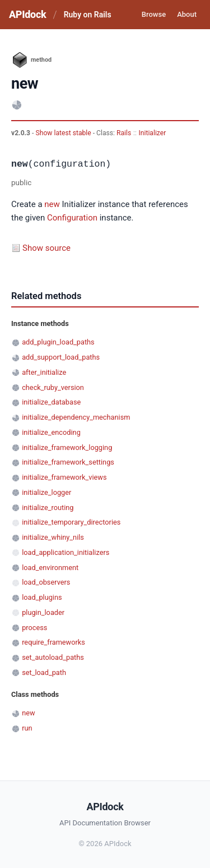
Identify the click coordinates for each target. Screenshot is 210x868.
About (187, 14)
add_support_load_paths (61, 357)
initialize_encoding (51, 432)
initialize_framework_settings (68, 462)
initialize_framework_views (64, 477)
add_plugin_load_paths (58, 342)
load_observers (46, 582)
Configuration (72, 218)
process (34, 628)
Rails (124, 133)
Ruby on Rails (88, 15)
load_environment (50, 568)
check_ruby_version (53, 387)
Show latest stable (64, 133)
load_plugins (42, 597)
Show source (46, 248)
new (52, 204)
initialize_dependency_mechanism (76, 417)
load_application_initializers (66, 552)
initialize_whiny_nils (53, 537)
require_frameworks (53, 642)
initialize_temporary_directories (71, 522)
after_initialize (44, 372)
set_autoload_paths (53, 657)
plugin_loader (43, 612)
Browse (154, 14)
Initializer (152, 133)
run (27, 728)
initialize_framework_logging (67, 447)
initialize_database (51, 402)
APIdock (27, 14)
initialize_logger (46, 492)
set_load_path (44, 672)
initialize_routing (48, 508)
